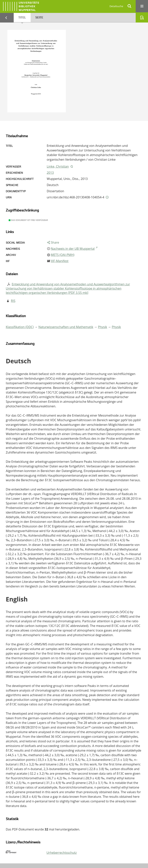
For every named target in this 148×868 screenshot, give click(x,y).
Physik (103, 327)
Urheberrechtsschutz (62, 853)
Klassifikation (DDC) (20, 327)
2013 (50, 173)
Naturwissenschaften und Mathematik (66, 327)
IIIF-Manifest (60, 261)
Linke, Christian (58, 166)
